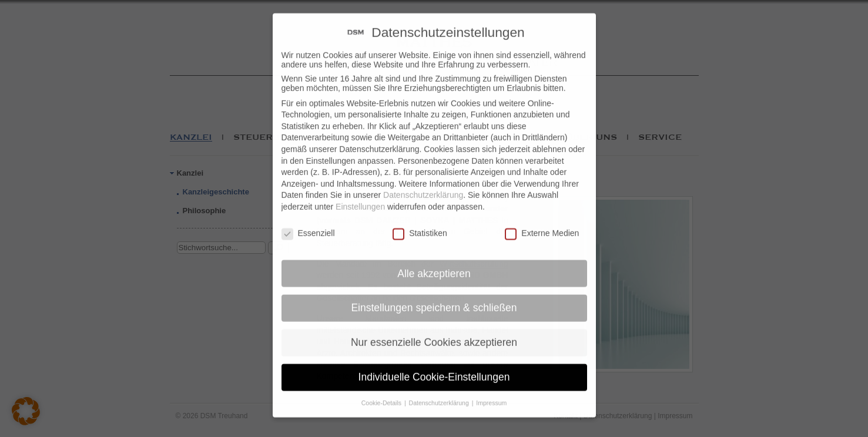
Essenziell (308, 224)
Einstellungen (360, 198)
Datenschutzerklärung (423, 187)
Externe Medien (542, 224)
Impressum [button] (491, 394)
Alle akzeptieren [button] (434, 265)
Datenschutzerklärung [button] (440, 394)
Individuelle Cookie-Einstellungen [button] (434, 368)
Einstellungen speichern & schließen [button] (434, 300)
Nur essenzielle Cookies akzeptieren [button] (434, 334)
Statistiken (420, 224)
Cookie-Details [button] (382, 394)
